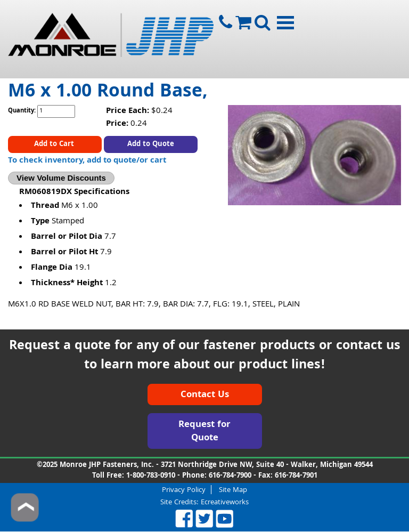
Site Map (233, 490)
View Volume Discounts (61, 178)
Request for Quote (204, 432)
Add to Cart (55, 144)
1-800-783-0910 (151, 476)
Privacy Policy (184, 490)
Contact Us (205, 395)
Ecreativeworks (225, 503)
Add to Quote (151, 144)
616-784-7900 (230, 476)
